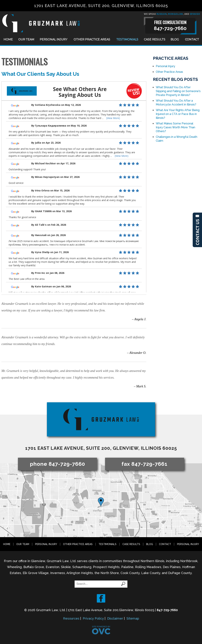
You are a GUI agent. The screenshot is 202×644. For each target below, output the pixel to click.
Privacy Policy (93, 618)
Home (8, 39)
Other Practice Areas (92, 39)
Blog (175, 39)
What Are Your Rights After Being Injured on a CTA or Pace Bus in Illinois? (178, 114)
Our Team (26, 39)
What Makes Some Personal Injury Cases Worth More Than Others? (175, 127)
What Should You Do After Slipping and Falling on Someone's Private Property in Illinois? (178, 91)
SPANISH (195, 14)
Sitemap (133, 618)
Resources (71, 618)
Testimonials (127, 39)
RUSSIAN (162, 14)
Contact (192, 39)
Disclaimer (115, 618)
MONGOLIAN (175, 14)
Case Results (155, 39)
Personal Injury (53, 39)
